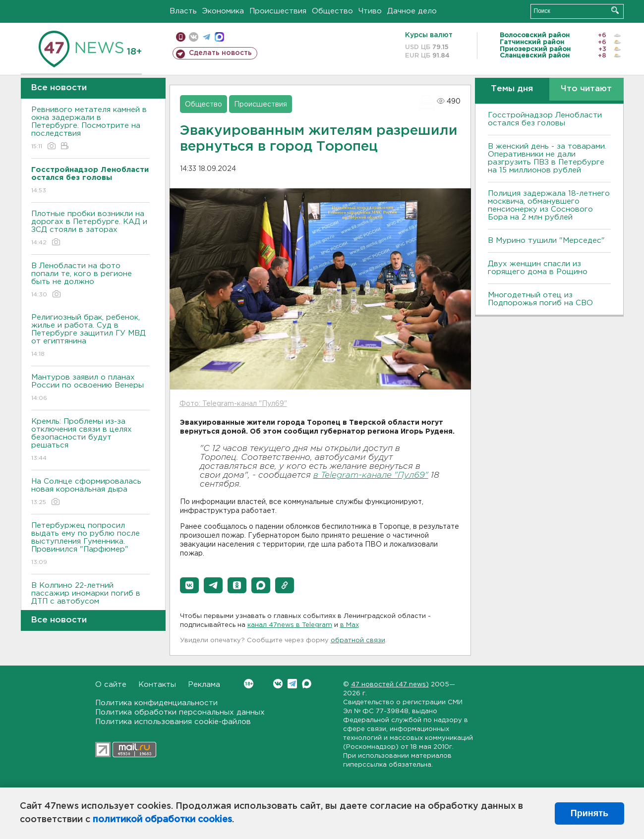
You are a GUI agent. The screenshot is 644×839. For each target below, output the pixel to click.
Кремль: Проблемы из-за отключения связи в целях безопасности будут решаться (90, 440)
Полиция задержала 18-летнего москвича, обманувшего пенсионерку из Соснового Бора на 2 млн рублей (549, 205)
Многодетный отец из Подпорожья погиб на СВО (540, 299)
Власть (183, 11)
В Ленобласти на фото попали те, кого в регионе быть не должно (90, 281)
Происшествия (278, 11)
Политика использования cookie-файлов (173, 722)
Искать (615, 10)
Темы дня (512, 89)
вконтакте (194, 37)
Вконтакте (249, 684)
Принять (589, 813)
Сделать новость (220, 53)
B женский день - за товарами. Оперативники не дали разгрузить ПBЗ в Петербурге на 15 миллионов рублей (547, 158)
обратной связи (358, 641)
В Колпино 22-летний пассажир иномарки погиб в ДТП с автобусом (90, 600)
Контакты (157, 685)
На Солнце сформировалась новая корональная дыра (90, 492)
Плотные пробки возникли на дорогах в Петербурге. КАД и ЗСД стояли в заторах (90, 229)
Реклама (204, 685)
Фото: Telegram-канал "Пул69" (233, 404)
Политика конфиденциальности (156, 703)
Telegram (292, 684)
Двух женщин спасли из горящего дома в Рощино (538, 268)
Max (307, 684)
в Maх (350, 625)
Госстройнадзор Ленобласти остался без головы (545, 119)
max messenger (219, 37)
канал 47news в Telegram (290, 625)
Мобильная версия (181, 37)
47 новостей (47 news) (390, 685)
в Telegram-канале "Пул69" (371, 475)
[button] (189, 585)
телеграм (206, 37)
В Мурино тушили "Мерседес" (546, 241)
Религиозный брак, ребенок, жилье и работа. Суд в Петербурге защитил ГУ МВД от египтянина (90, 336)
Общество (332, 11)
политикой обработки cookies (162, 820)
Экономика (223, 11)
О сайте (111, 685)
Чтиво (370, 11)
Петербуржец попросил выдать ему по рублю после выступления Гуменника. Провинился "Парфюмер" (90, 544)
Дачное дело (412, 11)
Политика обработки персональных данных (180, 712)
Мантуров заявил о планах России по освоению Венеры (90, 388)
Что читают (586, 89)
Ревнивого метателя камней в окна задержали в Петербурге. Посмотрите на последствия (90, 129)
